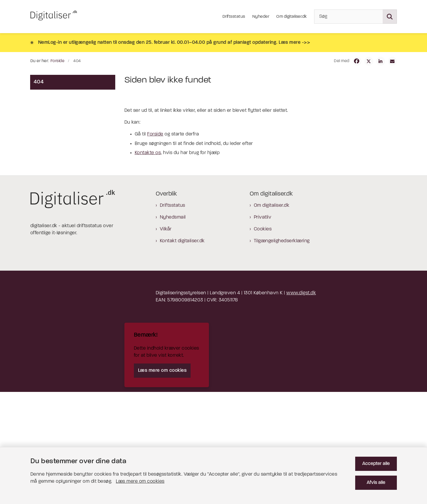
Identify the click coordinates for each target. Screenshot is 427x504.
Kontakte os (148, 265)
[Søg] (355, 17)
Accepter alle (376, 464)
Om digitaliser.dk (272, 318)
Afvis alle (376, 483)
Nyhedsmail (173, 329)
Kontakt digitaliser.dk (182, 353)
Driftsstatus (173, 318)
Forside (155, 246)
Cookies (263, 341)
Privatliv (263, 329)
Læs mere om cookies (140, 482)
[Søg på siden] (390, 17)
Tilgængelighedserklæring (282, 353)
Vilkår (166, 341)
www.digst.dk (301, 405)
